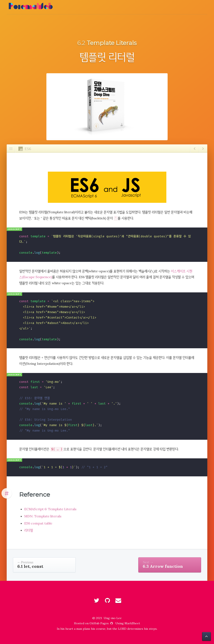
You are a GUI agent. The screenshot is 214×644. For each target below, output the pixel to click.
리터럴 (29, 530)
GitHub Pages (102, 623)
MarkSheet (132, 623)
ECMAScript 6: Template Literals (50, 509)
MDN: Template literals (43, 516)
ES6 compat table (38, 523)
